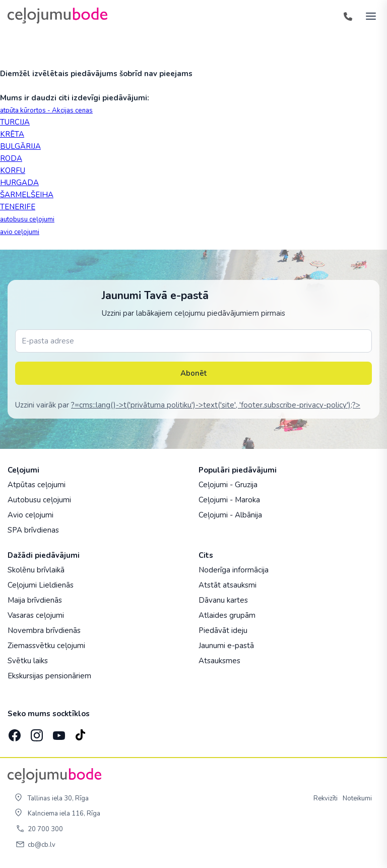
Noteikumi (357, 798)
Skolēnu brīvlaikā (36, 570)
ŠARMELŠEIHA (27, 195)
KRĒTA (12, 134)
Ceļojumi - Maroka (229, 500)
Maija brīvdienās (35, 600)
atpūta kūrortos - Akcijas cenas (46, 110)
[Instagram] (36, 732)
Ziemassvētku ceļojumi (46, 646)
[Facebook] (14, 732)
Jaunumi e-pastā (226, 646)
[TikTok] (80, 732)
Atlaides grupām (227, 615)
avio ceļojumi (20, 232)
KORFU (13, 170)
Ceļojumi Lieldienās (41, 585)
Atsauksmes (219, 661)
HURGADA (19, 183)
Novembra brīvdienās (44, 630)
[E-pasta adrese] (193, 341)
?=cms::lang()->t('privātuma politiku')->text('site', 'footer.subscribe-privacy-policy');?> (216, 405)
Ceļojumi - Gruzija (228, 485)
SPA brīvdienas (33, 530)
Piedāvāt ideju (223, 630)
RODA (11, 158)
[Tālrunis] (348, 16)
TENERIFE (18, 207)
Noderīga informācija (234, 570)
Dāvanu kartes (223, 600)
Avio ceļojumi (30, 515)
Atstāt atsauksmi (228, 585)
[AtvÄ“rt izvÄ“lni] (368, 16)
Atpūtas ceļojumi (37, 485)
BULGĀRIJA (20, 146)
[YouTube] (58, 733)
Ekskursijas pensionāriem (49, 676)
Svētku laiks (28, 661)
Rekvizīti (326, 798)
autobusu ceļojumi (27, 219)
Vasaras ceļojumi (36, 615)
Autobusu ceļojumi (39, 500)
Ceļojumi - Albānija (230, 515)
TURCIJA (15, 122)
